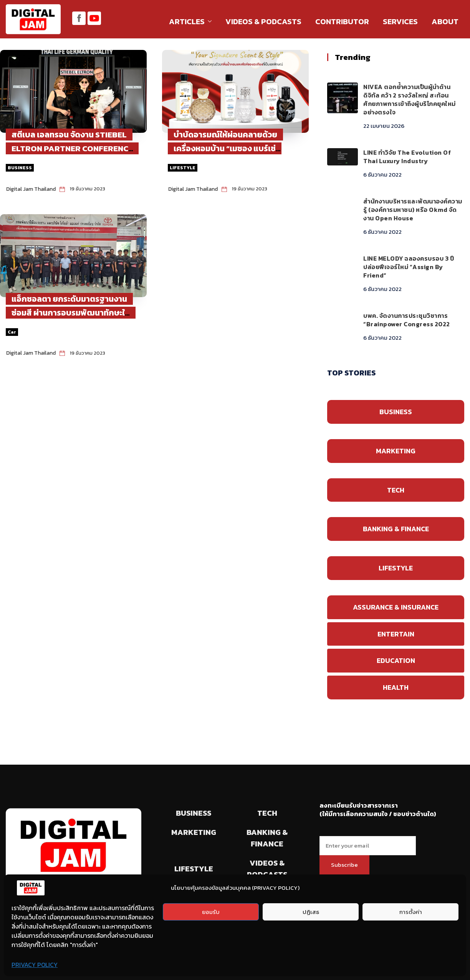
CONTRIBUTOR (342, 21)
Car (12, 332)
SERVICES (400, 21)
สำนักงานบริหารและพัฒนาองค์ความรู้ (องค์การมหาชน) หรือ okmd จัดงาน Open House (413, 210)
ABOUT (445, 21)
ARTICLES (187, 21)
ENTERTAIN (396, 634)
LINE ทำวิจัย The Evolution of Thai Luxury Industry (407, 157)
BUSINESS (20, 168)
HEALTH (396, 687)
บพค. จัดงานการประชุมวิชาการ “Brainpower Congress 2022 (407, 320)
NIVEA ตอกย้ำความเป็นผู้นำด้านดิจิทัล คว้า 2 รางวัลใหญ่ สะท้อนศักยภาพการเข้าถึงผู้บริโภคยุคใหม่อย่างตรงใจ (410, 99)
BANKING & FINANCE (396, 529)
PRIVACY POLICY (35, 965)
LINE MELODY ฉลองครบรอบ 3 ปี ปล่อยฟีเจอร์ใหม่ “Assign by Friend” (409, 267)
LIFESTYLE (183, 168)
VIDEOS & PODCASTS (263, 21)
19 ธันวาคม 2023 (88, 189)
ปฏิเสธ (311, 912)
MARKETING (396, 451)
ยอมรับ (211, 912)
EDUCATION (396, 660)
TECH (396, 490)
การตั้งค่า (411, 912)
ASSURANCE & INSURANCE (396, 607)
